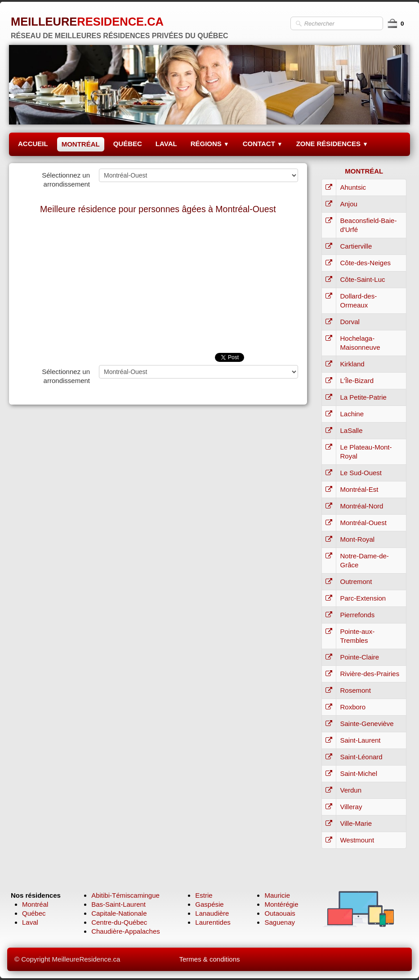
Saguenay (280, 922)
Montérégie (281, 904)
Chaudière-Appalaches (126, 931)
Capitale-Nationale (119, 913)
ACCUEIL (33, 144)
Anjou (348, 204)
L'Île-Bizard (357, 381)
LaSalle (351, 430)
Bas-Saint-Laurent (118, 904)
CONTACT (263, 144)
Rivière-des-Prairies (370, 674)
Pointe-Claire (359, 657)
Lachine (352, 414)
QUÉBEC (128, 144)
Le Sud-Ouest (361, 473)
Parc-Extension (363, 598)
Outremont (356, 581)
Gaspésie (209, 904)
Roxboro (353, 707)
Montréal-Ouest (363, 523)
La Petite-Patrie (363, 397)
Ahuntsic (353, 187)
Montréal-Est (359, 489)
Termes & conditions (209, 959)
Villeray (351, 807)
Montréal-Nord (361, 506)
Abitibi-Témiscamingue (125, 895)
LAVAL (166, 144)
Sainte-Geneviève (367, 724)
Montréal (35, 904)
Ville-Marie (356, 823)
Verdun (351, 790)
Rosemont (355, 690)
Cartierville (356, 246)
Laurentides (213, 922)
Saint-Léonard (361, 757)
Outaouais (280, 913)
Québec (34, 913)
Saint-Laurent (360, 740)
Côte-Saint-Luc (362, 279)
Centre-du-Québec (119, 922)
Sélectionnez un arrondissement (66, 180)
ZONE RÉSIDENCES (332, 144)
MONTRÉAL (81, 144)
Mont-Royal (357, 539)
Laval (30, 922)
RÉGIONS (210, 144)
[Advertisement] (158, 285)
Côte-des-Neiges (365, 263)
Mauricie (277, 895)
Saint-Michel (359, 773)
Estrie (204, 895)
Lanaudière (212, 913)
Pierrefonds (357, 615)
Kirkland (352, 364)
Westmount (357, 840)
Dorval (350, 322)
